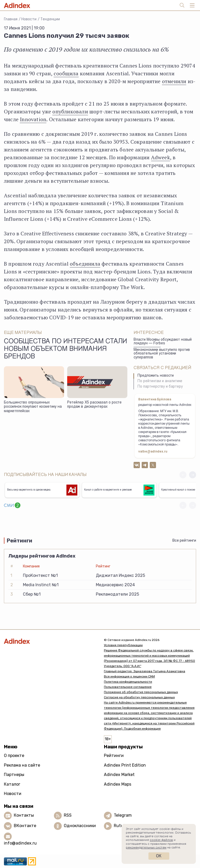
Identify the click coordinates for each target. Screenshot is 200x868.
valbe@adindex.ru (153, 452)
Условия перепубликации (123, 645)
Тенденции (50, 19)
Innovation (33, 119)
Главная (11, 19)
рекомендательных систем (146, 847)
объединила (85, 264)
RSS (68, 815)
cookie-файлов (161, 840)
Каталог (12, 784)
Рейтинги (114, 756)
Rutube (121, 826)
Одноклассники (80, 826)
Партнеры (14, 775)
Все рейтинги (184, 540)
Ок (159, 856)
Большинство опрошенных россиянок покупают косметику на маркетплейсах (33, 407)
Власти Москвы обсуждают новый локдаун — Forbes (163, 342)
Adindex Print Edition (125, 765)
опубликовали (70, 111)
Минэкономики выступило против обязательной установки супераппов (162, 354)
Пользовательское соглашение (128, 687)
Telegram (123, 815)
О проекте (14, 756)
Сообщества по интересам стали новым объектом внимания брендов (65, 350)
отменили (174, 81)
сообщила (66, 73)
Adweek (161, 157)
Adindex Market (119, 775)
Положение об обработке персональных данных (141, 692)
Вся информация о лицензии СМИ (129, 676)
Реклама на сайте (22, 765)
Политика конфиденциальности (128, 682)
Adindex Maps (118, 784)
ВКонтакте (25, 826)
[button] (193, 475)
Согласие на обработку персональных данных (139, 697)
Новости (29, 19)
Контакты (24, 815)
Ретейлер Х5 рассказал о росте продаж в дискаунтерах (94, 405)
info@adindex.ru (20, 843)
